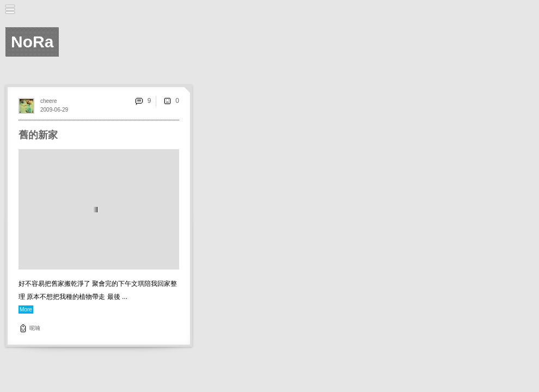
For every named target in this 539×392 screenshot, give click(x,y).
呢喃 (35, 328)
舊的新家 (38, 135)
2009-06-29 (54, 110)
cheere (49, 101)
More (26, 310)
